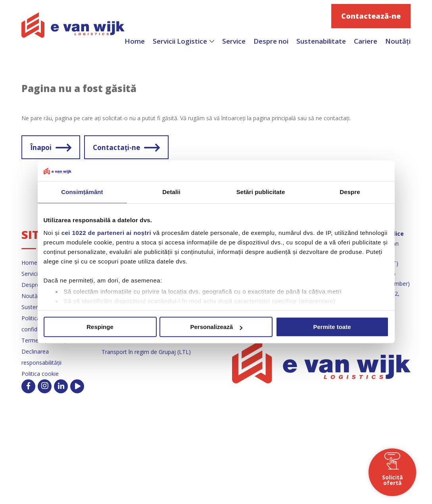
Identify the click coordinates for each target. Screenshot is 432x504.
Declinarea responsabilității (41, 357)
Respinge (100, 327)
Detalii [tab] (171, 192)
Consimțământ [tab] (82, 192)
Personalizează (216, 327)
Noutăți (398, 41)
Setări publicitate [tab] (261, 192)
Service (234, 41)
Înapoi (41, 147)
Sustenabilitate (321, 41)
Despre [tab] (350, 192)
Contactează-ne (371, 16)
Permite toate (332, 327)
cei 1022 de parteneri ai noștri (106, 233)
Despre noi (271, 41)
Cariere (366, 41)
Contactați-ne (116, 147)
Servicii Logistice (180, 41)
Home (135, 41)
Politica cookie (40, 374)
